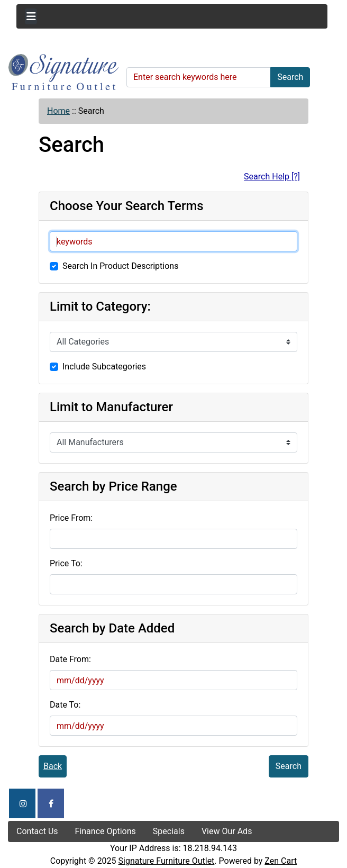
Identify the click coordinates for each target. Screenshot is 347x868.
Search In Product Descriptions (120, 266)
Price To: (66, 563)
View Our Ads (227, 831)
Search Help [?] (272, 177)
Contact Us (37, 831)
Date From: (70, 659)
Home (58, 111)
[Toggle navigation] (31, 16)
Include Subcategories (104, 367)
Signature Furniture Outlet (167, 861)
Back (53, 766)
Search (290, 77)
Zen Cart (281, 861)
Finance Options (106, 831)
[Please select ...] (173, 342)
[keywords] (173, 241)
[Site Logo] (63, 72)
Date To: (65, 705)
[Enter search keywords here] (199, 77)
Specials (169, 831)
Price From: (71, 518)
